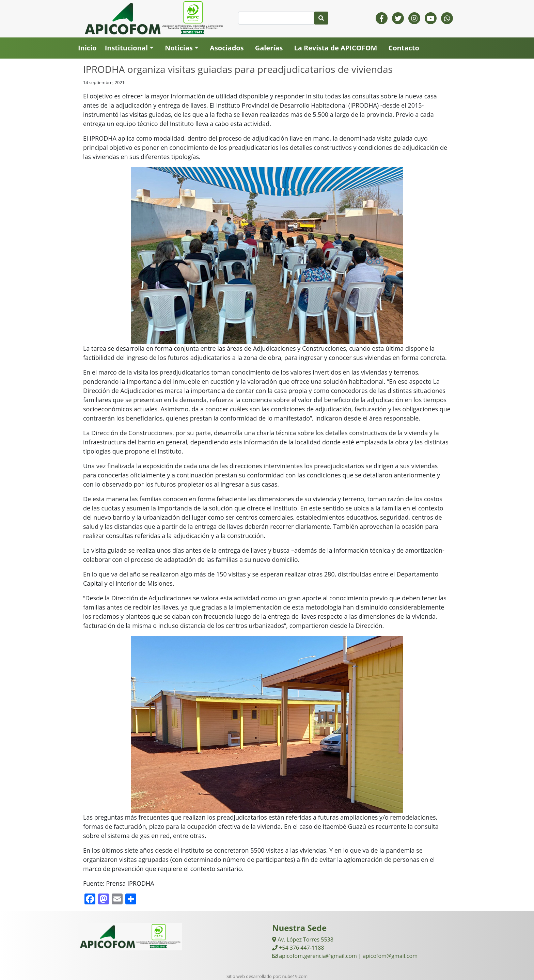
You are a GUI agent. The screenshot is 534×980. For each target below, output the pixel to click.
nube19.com (295, 976)
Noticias (179, 48)
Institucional (126, 48)
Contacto (404, 48)
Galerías (269, 48)
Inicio (87, 48)
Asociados (227, 48)
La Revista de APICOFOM (335, 48)
